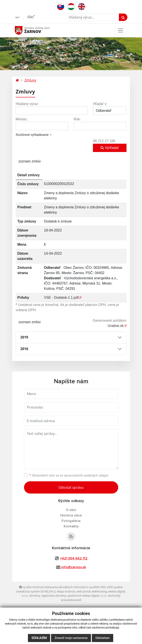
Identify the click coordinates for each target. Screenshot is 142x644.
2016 (24, 349)
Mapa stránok (66, 591)
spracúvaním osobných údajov (86, 475)
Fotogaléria (71, 521)
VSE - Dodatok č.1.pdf (61, 298)
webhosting (99, 591)
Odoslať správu (71, 487)
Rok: (77, 119)
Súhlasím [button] (39, 638)
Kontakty (71, 526)
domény (35, 596)
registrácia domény (54, 596)
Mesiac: (22, 119)
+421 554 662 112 (74, 558)
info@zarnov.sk (74, 567)
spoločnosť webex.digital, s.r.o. (87, 596)
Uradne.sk (116, 326)
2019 (24, 337)
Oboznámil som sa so (69, 475)
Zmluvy (30, 80)
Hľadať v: (100, 104)
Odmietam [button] (102, 638)
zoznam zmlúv (30, 161)
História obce (71, 515)
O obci (71, 510)
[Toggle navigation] (121, 30)
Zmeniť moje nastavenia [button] (71, 638)
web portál (83, 591)
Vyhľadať (110, 148)
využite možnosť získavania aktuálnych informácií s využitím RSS (62, 587)
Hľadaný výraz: (27, 104)
